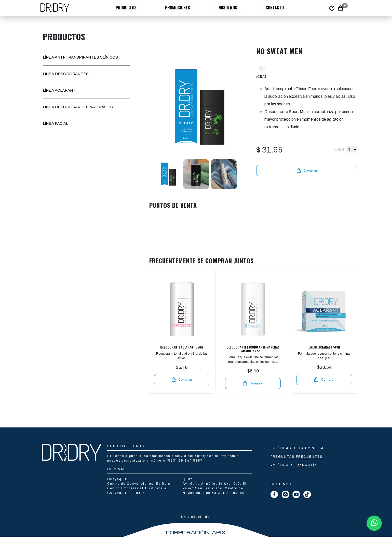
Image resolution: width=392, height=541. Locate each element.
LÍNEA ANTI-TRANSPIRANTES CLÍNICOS (80, 57)
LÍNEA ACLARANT (59, 90)
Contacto (275, 8)
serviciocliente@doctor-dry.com (206, 456)
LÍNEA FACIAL (55, 123)
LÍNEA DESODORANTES (66, 74)
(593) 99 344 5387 (185, 461)
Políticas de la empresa (297, 448)
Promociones (178, 8)
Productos (126, 8)
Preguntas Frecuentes (297, 457)
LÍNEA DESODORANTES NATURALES (78, 107)
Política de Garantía (294, 465)
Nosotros (228, 8)
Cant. (340, 149)
